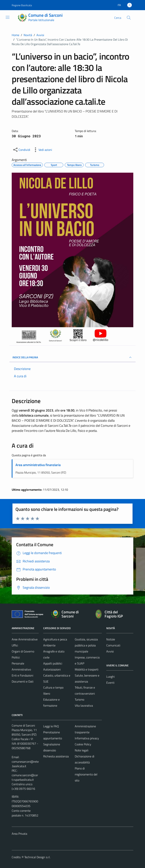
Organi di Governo (23, 651)
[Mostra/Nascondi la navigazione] (8, 17)
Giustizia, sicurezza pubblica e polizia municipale (86, 645)
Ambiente (49, 645)
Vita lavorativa (84, 705)
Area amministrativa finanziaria (38, 465)
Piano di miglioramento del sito (86, 774)
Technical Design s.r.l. (37, 857)
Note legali (82, 750)
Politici (16, 657)
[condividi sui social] (21, 150)
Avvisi (110, 651)
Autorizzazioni (52, 669)
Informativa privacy (87, 738)
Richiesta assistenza (56, 756)
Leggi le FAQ (51, 726)
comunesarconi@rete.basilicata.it (25, 764)
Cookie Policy (83, 744)
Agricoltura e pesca (55, 639)
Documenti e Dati (23, 681)
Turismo (79, 699)
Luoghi (110, 677)
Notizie (111, 639)
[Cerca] (129, 18)
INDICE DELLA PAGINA (72, 357)
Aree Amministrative (25, 639)
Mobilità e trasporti (87, 669)
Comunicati (113, 645)
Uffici (15, 645)
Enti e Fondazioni (22, 675)
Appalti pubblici (53, 663)
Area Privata (19, 834)
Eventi (110, 683)
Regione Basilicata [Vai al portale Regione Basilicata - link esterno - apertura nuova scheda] (22, 5)
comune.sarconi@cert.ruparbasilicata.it (25, 777)
